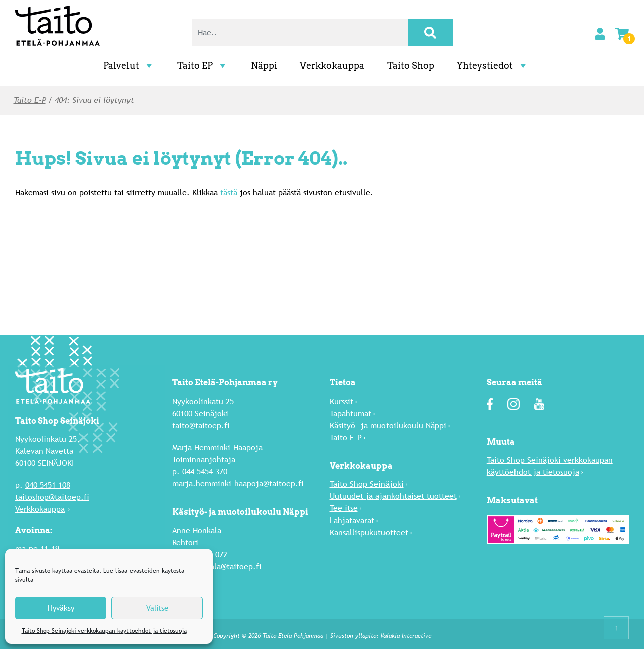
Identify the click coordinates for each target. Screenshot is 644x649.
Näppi (264, 66)
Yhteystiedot (493, 66)
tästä (229, 192)
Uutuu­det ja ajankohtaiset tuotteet (393, 496)
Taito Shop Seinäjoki (367, 484)
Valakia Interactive (406, 636)
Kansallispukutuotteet (369, 532)
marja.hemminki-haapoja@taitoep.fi (238, 483)
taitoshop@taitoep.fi (52, 497)
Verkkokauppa (332, 66)
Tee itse (344, 508)
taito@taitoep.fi (201, 425)
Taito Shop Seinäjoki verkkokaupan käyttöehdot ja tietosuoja (104, 631)
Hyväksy (61, 608)
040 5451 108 (48, 485)
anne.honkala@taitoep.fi (217, 566)
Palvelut (129, 66)
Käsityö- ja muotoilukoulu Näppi (388, 425)
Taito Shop (411, 66)
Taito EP (203, 66)
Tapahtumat (351, 413)
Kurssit (342, 401)
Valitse (157, 608)
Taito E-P (30, 100)
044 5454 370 (205, 471)
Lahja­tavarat (352, 520)
